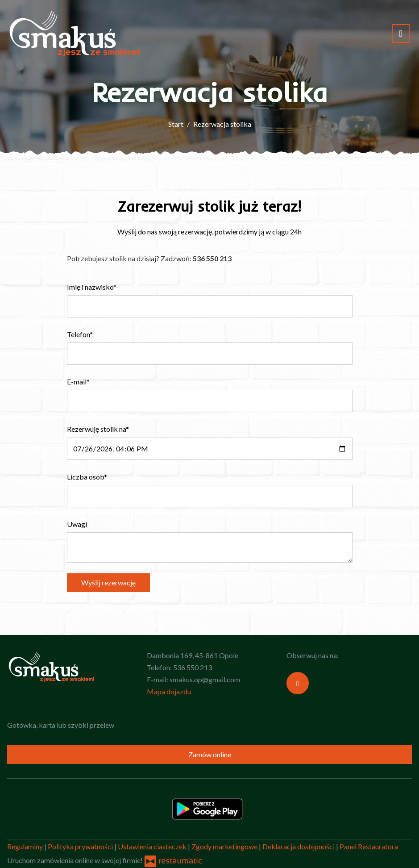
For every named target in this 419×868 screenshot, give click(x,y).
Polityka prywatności (81, 846)
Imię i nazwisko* (92, 287)
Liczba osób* (87, 477)
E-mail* (78, 382)
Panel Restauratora (369, 846)
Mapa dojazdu (169, 691)
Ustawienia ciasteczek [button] (153, 846)
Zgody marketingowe (225, 846)
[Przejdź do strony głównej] (75, 33)
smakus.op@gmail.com (205, 679)
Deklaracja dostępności (299, 846)
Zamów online (210, 754)
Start (176, 124)
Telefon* (80, 334)
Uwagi (77, 524)
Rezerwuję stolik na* (98, 429)
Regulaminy (26, 846)
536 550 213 (193, 667)
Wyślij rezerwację (108, 582)
